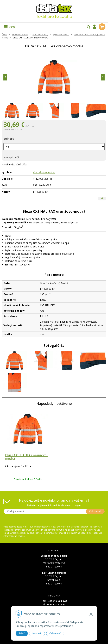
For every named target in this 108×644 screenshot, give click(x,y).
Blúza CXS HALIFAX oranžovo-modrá (26, 457)
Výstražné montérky (44, 172)
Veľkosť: (9, 139)
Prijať (22, 633)
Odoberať (95, 511)
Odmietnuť (55, 633)
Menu (10, 27)
